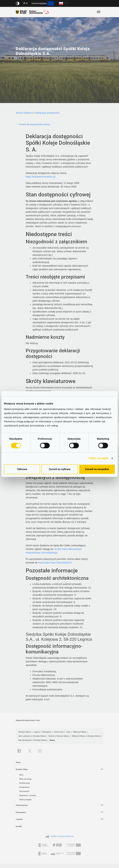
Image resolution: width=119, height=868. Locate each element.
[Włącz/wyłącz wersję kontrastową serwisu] (18, 3)
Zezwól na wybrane (60, 469)
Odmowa (22, 469)
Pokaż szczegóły (99, 458)
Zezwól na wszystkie (97, 469)
